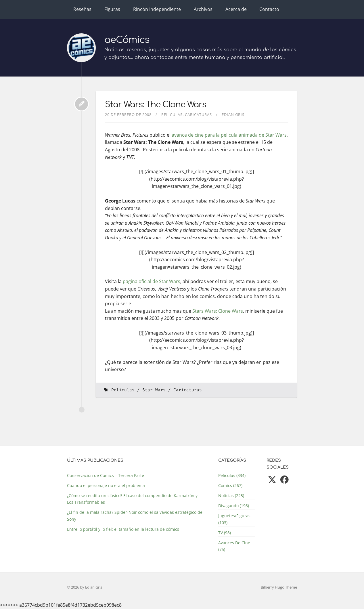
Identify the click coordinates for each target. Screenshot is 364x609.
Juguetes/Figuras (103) (234, 519)
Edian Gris (233, 114)
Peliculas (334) (232, 475)
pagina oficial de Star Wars (152, 281)
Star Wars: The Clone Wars (156, 105)
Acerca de (236, 9)
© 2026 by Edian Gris (85, 587)
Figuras (112, 9)
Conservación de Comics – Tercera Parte (106, 475)
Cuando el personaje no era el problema (106, 485)
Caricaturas (198, 114)
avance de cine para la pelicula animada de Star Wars (229, 135)
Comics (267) (230, 485)
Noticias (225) (231, 496)
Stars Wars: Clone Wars (218, 311)
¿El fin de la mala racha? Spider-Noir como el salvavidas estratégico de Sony (135, 516)
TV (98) (225, 533)
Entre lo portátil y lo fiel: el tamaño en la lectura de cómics (123, 529)
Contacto (269, 9)
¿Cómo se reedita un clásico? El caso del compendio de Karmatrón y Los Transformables (132, 499)
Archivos (203, 9)
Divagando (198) (234, 506)
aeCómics (127, 40)
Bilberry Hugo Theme (279, 587)
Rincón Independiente (157, 9)
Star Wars (154, 390)
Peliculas (172, 114)
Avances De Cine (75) (234, 546)
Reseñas (82, 9)
